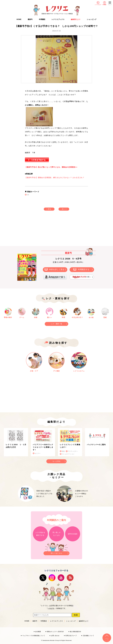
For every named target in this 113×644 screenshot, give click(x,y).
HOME (19, 19)
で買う (82, 277)
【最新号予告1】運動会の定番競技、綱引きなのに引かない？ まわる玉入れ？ (55, 178)
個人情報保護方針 (76, 632)
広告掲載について (88, 636)
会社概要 (38, 632)
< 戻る (49, 209)
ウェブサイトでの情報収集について (34, 636)
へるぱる (51, 608)
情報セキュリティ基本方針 (55, 632)
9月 (28, 195)
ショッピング (92, 19)
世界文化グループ (71, 636)
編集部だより (76, 19)
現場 (63, 451)
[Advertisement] (40, 230)
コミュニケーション (68, 454)
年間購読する (84, 269)
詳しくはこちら (56, 553)
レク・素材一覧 (56, 324)
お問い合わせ (55, 636)
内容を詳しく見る (57, 269)
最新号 (30, 19)
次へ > (64, 209)
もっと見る (56, 461)
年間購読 (104, 5)
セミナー (38, 453)
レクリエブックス (58, 19)
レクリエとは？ (98, 5)
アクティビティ (73, 451)
